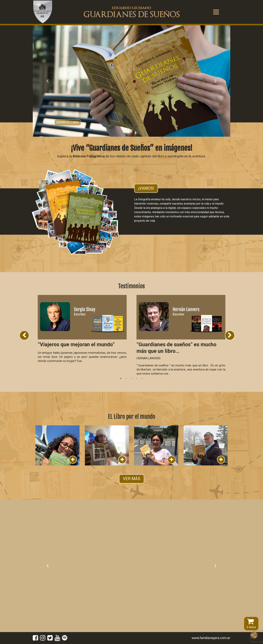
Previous (24, 335)
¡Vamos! (146, 188)
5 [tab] (142, 378)
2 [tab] (126, 378)
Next (230, 335)
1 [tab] (121, 378)
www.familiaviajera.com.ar (211, 638)
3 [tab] (131, 378)
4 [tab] (137, 378)
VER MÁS (132, 479)
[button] (48, 81)
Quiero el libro (68, 122)
